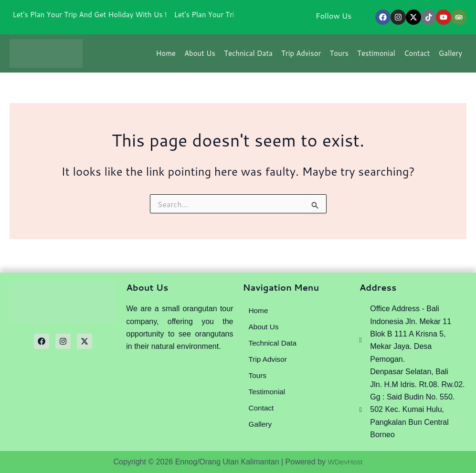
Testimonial (376, 56)
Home (166, 56)
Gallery (450, 56)
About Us (200, 56)
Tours (339, 56)
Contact (417, 56)
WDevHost (345, 462)
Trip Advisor (301, 56)
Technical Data (248, 56)
